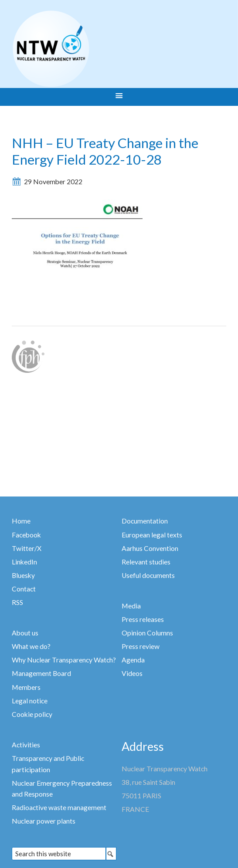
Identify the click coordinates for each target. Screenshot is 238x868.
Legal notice (30, 701)
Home (21, 521)
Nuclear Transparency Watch (85, 49)
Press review (141, 646)
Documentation (145, 521)
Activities (26, 745)
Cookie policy (32, 714)
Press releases (143, 619)
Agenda (133, 660)
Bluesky (23, 575)
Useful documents (148, 575)
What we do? (31, 646)
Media (131, 606)
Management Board (41, 673)
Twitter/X (27, 548)
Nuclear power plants (44, 821)
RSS (17, 602)
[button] (119, 97)
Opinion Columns (147, 633)
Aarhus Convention (150, 548)
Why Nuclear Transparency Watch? (64, 660)
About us (25, 633)
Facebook (26, 535)
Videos (132, 673)
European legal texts (152, 535)
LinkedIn (24, 562)
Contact (24, 589)
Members (26, 687)
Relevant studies (146, 562)
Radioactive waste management (59, 807)
